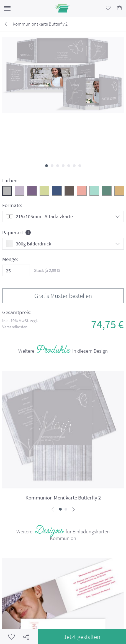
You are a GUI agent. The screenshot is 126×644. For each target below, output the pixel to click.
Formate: (12, 205)
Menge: (10, 259)
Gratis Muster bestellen (63, 296)
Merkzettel (11, 637)
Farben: (11, 181)
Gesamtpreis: (17, 312)
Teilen (26, 637)
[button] (47, 166)
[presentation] (53, 510)
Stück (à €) (47, 270)
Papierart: (16, 232)
